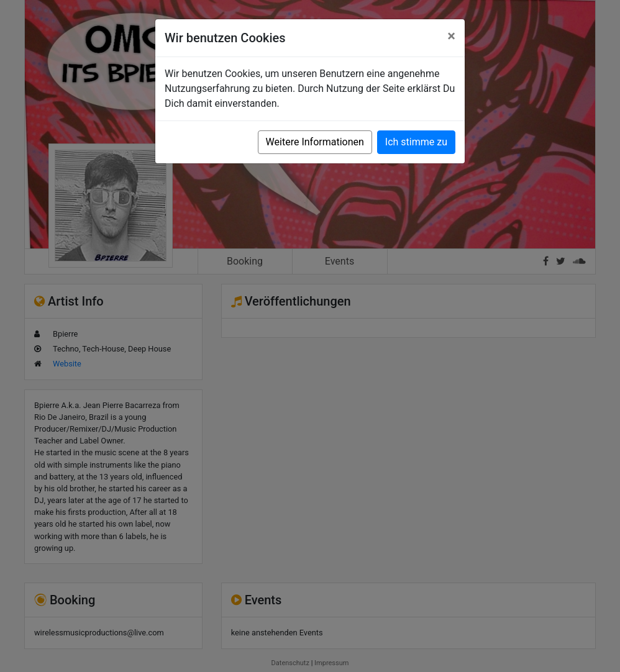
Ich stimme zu (416, 142)
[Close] (451, 36)
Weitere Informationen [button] (315, 142)
